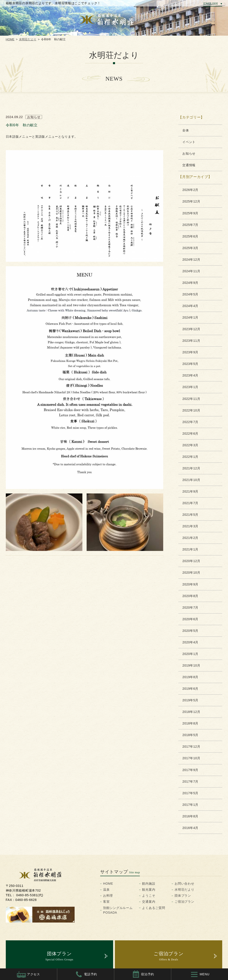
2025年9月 (190, 213)
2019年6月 (190, 689)
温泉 (106, 890)
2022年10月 (191, 410)
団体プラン (183, 896)
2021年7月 (190, 503)
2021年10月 (191, 480)
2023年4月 (190, 375)
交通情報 (189, 165)
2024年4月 (190, 306)
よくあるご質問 (154, 908)
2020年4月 (190, 642)
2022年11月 (191, 399)
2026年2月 (190, 190)
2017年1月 (190, 805)
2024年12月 (191, 260)
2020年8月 (190, 596)
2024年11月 (191, 271)
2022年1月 (190, 457)
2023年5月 (190, 364)
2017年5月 (190, 793)
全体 (186, 130)
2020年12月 (191, 561)
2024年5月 (190, 294)
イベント (189, 142)
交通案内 (149, 902)
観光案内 (149, 890)
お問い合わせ (184, 884)
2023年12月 (191, 329)
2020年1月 (190, 654)
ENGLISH (211, 4)
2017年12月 (191, 747)
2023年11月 (191, 341)
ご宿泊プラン (184, 902)
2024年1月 (190, 317)
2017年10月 (191, 758)
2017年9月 (190, 770)
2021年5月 (190, 515)
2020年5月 (190, 631)
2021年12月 (191, 468)
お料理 (108, 896)
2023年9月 (190, 352)
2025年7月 (190, 225)
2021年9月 (190, 491)
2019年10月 (191, 665)
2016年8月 (190, 816)
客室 (106, 902)
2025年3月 (190, 248)
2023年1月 (190, 387)
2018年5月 (190, 735)
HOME (10, 39)
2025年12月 (191, 201)
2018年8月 (190, 723)
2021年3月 (190, 526)
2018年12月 (191, 712)
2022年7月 (190, 422)
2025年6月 (190, 236)
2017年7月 (190, 782)
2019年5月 (190, 700)
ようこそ (149, 896)
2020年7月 (190, 608)
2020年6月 (190, 619)
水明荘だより (28, 39)
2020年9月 (190, 584)
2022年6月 (190, 434)
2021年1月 (190, 549)
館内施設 (149, 884)
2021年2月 (190, 538)
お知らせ (189, 153)
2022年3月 (190, 445)
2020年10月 (191, 573)
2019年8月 (190, 677)
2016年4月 (190, 828)
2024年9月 (190, 283)
